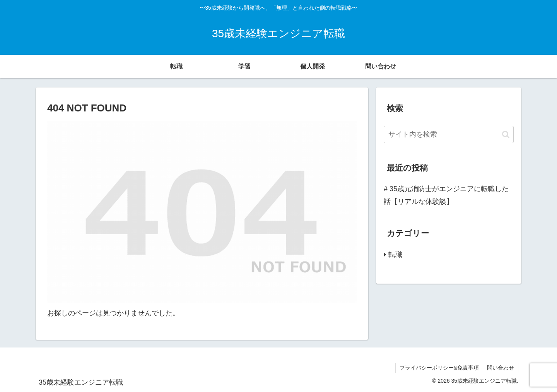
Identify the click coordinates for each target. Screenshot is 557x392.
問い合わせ (501, 368)
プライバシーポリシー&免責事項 (439, 368)
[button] (506, 134)
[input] (449, 134)
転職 (395, 255)
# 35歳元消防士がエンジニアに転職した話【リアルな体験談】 (446, 195)
